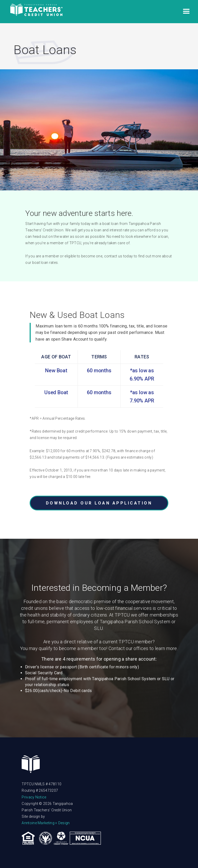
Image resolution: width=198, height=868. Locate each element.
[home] (36, 12)
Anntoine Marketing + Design (46, 823)
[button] (186, 12)
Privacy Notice (34, 797)
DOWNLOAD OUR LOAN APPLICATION (99, 503)
